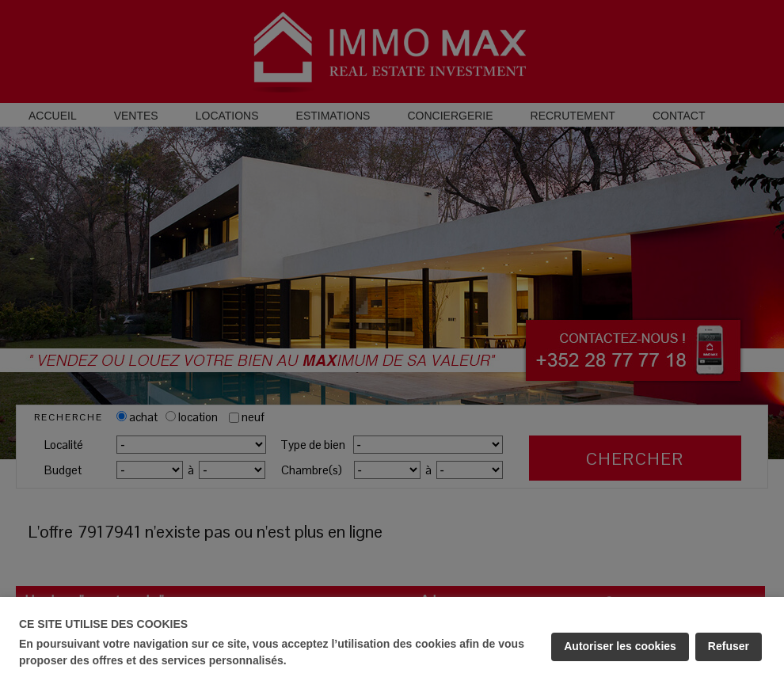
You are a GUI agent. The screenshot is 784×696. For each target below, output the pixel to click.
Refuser (729, 646)
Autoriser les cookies (620, 646)
